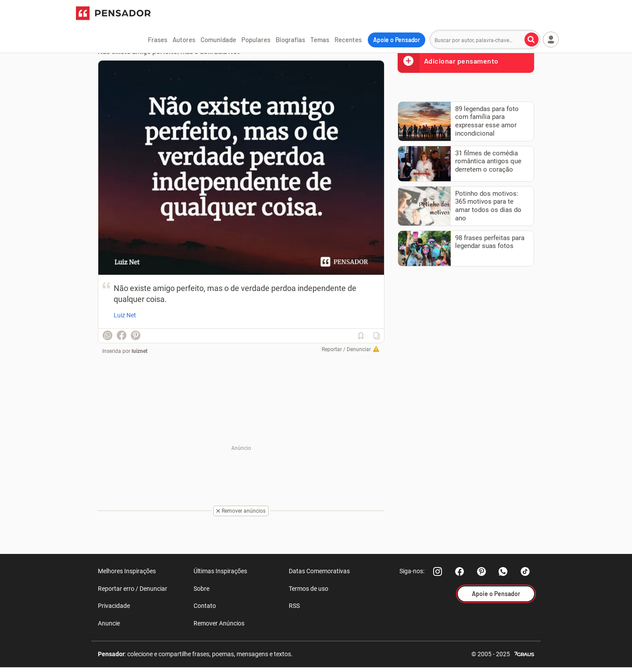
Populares (256, 40)
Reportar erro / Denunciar (133, 589)
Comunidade (218, 40)
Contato (205, 606)
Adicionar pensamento (448, 61)
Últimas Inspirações (220, 571)
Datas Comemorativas (319, 571)
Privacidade (114, 606)
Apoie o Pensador (397, 40)
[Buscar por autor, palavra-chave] (531, 40)
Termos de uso (309, 589)
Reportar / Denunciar (346, 349)
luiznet (140, 351)
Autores (184, 40)
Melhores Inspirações (127, 571)
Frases (158, 40)
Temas (320, 40)
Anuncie (109, 623)
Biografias (290, 40)
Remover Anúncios (219, 623)
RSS (294, 606)
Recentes (348, 40)
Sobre (201, 589)
